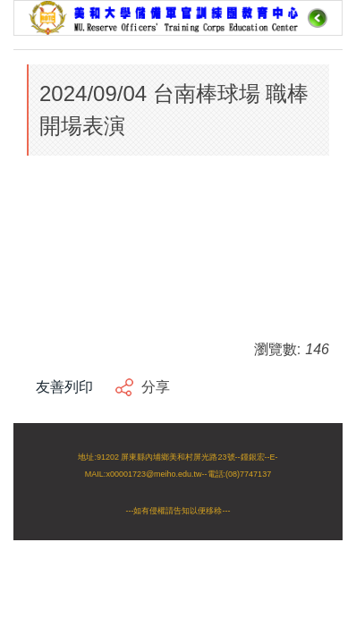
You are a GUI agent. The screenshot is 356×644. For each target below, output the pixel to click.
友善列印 (64, 387)
